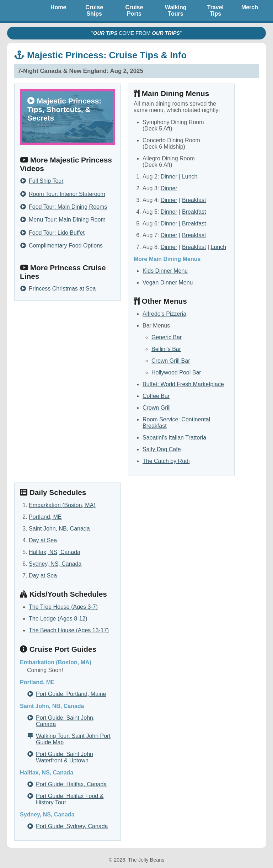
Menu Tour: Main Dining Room (67, 220)
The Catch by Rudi (166, 461)
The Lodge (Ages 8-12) (58, 619)
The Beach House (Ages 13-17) (69, 630)
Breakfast (194, 200)
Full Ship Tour (46, 181)
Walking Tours (176, 10)
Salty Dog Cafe (162, 449)
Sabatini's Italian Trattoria (174, 438)
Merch (250, 7)
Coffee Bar (156, 396)
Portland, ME (45, 517)
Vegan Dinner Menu (168, 283)
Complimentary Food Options (66, 246)
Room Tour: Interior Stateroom (67, 194)
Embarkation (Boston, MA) (62, 505)
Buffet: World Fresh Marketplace (183, 384)
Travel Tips (215, 10)
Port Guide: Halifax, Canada (71, 784)
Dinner (169, 177)
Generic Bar (167, 337)
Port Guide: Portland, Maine (71, 694)
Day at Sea (43, 540)
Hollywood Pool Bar (176, 372)
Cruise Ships (94, 10)
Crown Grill (157, 408)
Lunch (190, 177)
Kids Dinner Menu (165, 271)
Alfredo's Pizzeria (164, 314)
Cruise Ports (134, 10)
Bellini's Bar (166, 349)
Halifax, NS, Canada (55, 552)
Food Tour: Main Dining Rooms (68, 207)
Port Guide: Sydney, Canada (72, 826)
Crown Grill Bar (171, 361)
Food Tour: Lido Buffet (57, 233)
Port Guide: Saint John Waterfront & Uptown (65, 757)
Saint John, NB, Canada (59, 529)
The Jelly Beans (25, 11)
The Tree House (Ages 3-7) (63, 607)
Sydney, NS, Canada (55, 564)
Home (58, 7)
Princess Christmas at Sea (62, 289)
